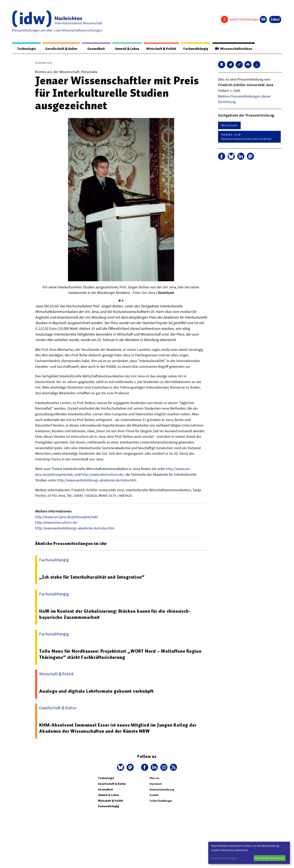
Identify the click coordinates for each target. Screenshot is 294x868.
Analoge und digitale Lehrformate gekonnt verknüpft (97, 691)
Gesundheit (92, 49)
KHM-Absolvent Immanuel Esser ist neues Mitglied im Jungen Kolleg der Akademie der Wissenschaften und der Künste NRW (119, 728)
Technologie (25, 49)
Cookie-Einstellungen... (225, 858)
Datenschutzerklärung (162, 789)
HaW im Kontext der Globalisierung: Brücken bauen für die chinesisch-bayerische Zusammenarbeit (116, 614)
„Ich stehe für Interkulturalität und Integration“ (92, 577)
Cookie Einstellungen (161, 801)
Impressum (156, 784)
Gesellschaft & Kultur (59, 49)
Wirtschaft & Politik (158, 49)
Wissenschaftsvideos (233, 49)
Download (166, 293)
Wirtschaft (229, 126)
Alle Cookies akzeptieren (269, 858)
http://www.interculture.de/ (103, 475)
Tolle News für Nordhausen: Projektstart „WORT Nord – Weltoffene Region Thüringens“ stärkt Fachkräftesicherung (122, 654)
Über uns (154, 778)
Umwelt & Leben (122, 49)
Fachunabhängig (193, 49)
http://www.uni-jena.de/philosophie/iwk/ (67, 517)
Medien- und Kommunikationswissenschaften (247, 137)
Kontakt (154, 795)
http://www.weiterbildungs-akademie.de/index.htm (97, 480)
